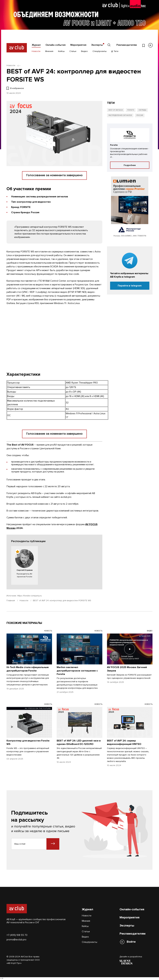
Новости (36, 51)
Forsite (131, 110)
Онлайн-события (56, 45)
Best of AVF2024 (116, 110)
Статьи (73, 51)
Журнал (36, 45)
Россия (140, 115)
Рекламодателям (127, 45)
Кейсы (61, 51)
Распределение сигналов (120, 115)
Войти (131, 942)
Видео (84, 51)
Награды (142, 110)
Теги (115, 51)
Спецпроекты (100, 51)
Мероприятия (78, 45)
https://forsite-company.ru (30, 596)
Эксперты (97, 45)
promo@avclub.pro (16, 940)
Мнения (49, 51)
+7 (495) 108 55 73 (17, 935)
